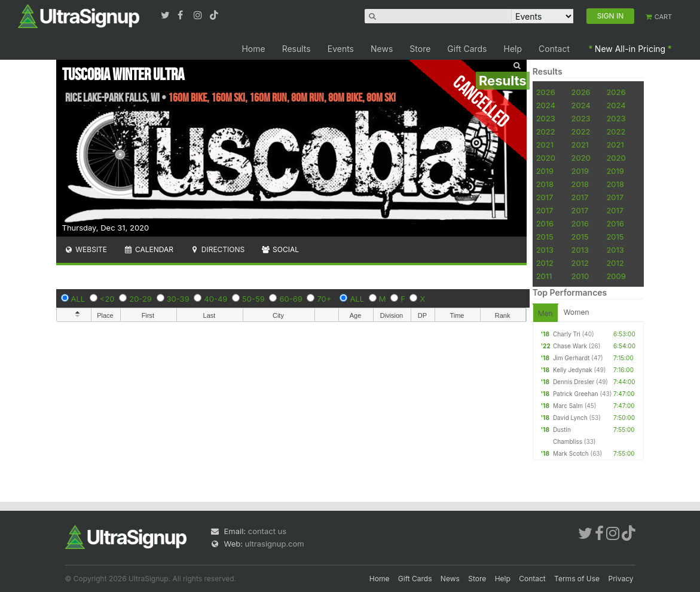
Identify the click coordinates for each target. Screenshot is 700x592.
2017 (545, 197)
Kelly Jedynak (573, 370)
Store (420, 49)
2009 (616, 276)
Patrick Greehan (576, 394)
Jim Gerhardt (571, 358)
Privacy (621, 579)
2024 (546, 105)
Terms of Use (577, 579)
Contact (554, 49)
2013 (545, 250)
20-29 (140, 299)
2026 (546, 92)
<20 (107, 299)
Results (296, 49)
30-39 (178, 299)
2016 (545, 223)
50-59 (253, 299)
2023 (546, 118)
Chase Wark (570, 346)
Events (341, 49)
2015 (545, 237)
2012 (545, 263)
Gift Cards (467, 49)
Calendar (149, 249)
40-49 (215, 299)
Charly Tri (567, 334)
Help (513, 49)
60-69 (291, 299)
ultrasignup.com (275, 544)
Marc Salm (568, 406)
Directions (217, 249)
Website (86, 249)
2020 (546, 158)
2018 (545, 184)
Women (577, 312)
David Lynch (570, 418)
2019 (545, 171)
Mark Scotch (571, 453)
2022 (546, 131)
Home (253, 49)
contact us (267, 531)
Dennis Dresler (574, 382)
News (382, 49)
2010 (580, 276)
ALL (78, 299)
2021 (545, 145)
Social (280, 249)
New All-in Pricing (630, 49)
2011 (544, 276)
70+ (324, 299)
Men (545, 313)
